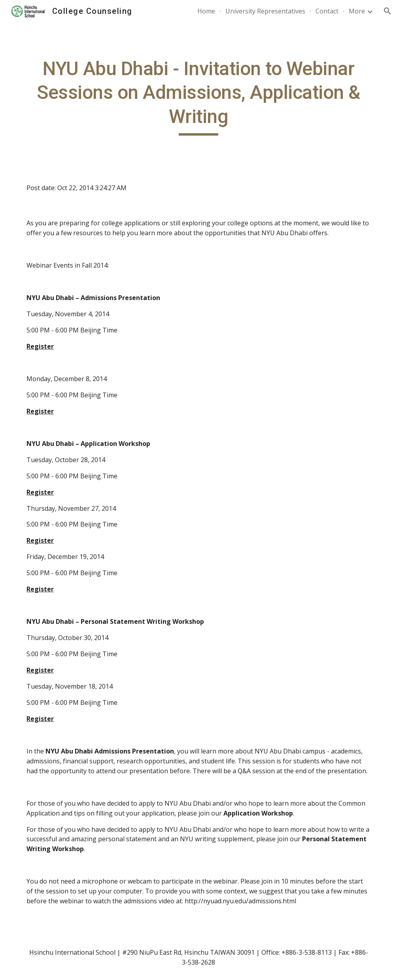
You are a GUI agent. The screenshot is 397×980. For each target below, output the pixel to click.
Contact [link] (327, 11)
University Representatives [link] (265, 11)
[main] (198, 96)
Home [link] (206, 11)
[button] (388, 11)
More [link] (357, 11)
